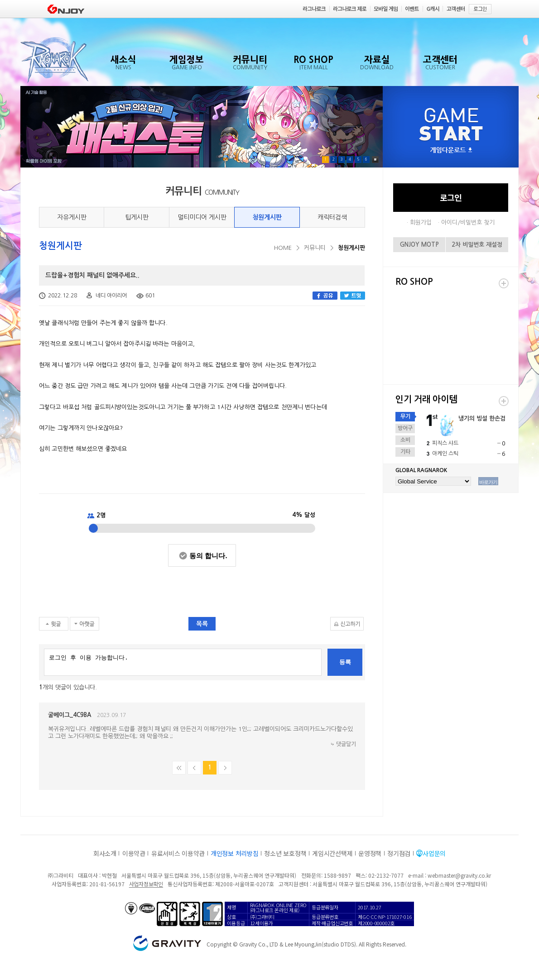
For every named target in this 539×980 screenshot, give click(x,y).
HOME (283, 248)
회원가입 (421, 222)
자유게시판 (72, 217)
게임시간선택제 (332, 853)
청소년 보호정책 (285, 853)
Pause (375, 160)
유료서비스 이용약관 (178, 853)
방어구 (405, 428)
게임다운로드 (451, 151)
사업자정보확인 (146, 884)
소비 (405, 440)
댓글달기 (346, 744)
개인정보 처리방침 (234, 853)
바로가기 (488, 482)
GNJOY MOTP (419, 245)
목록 (202, 624)
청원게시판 (267, 217)
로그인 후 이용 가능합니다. (183, 662)
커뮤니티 (315, 248)
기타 (405, 452)
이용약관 (134, 853)
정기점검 (399, 853)
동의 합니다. (208, 556)
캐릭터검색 (332, 217)
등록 (345, 662)
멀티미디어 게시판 (202, 217)
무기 (405, 416)
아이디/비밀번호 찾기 (468, 222)
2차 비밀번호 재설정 (477, 245)
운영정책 (370, 853)
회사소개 (105, 853)
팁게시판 (137, 217)
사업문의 (434, 853)
